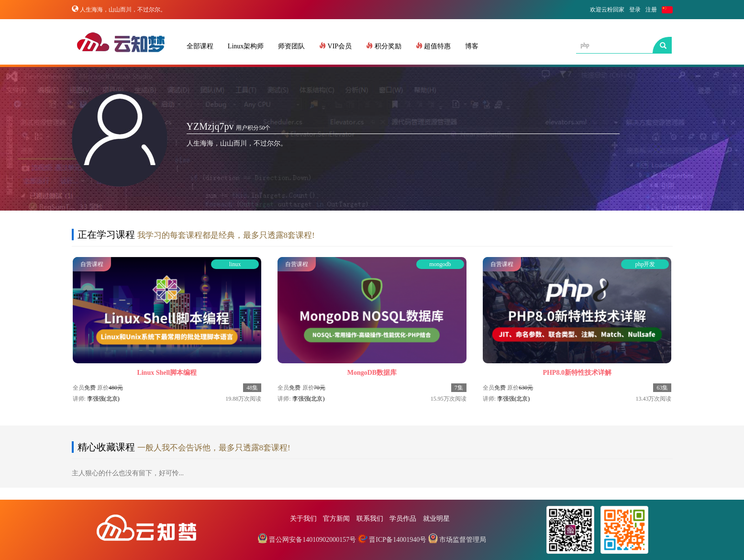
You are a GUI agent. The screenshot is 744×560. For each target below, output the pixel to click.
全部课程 (200, 46)
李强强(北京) (103, 399)
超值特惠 (433, 46)
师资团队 (291, 46)
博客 (472, 46)
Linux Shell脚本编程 (167, 373)
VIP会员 (335, 46)
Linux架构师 (246, 46)
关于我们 (303, 519)
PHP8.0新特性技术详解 (577, 373)
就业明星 (436, 519)
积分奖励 (384, 46)
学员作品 (403, 519)
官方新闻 (336, 519)
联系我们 (370, 519)
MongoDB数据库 (372, 373)
